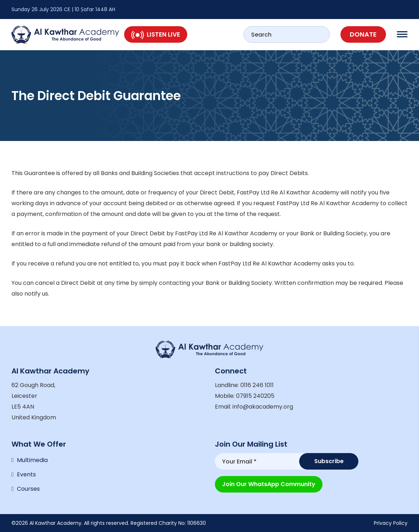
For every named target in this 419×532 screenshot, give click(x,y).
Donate (363, 34)
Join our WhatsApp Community (269, 484)
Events (26, 474)
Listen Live (156, 34)
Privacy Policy (391, 523)
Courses (28, 489)
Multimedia (32, 460)
